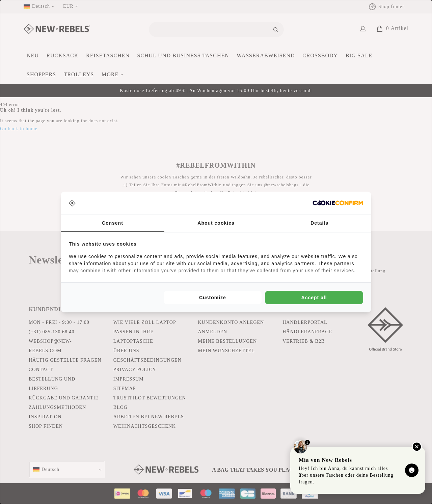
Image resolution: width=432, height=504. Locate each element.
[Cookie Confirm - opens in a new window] (338, 203)
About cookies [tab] (216, 223)
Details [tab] (319, 223)
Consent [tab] (113, 223)
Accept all (314, 298)
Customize (213, 298)
